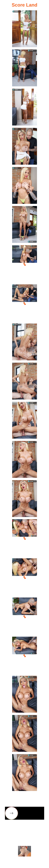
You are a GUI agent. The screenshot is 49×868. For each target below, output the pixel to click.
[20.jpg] (25, 773)
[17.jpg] (25, 656)
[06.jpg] (25, 225)
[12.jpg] (25, 460)
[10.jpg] (25, 382)
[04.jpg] (25, 147)
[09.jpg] (25, 343)
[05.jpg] (25, 186)
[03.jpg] (25, 108)
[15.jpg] (25, 578)
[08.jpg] (25, 304)
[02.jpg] (25, 69)
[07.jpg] (25, 264)
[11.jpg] (25, 421)
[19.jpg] (25, 734)
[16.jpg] (25, 617)
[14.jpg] (25, 538)
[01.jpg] (25, 30)
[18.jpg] (25, 695)
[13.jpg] (25, 499)
